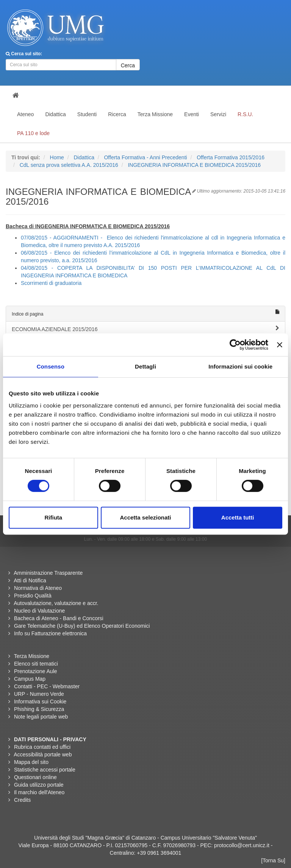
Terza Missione (32, 656)
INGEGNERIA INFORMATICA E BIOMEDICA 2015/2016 (194, 165)
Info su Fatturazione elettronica (50, 633)
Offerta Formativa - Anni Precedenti (145, 157)
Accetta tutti (238, 517)
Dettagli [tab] (145, 366)
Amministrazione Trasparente (48, 573)
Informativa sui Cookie (40, 702)
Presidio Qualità (33, 596)
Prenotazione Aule (36, 671)
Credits (22, 800)
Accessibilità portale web (43, 754)
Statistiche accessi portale (45, 770)
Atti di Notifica (30, 580)
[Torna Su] (273, 860)
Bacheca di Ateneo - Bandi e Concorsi (59, 618)
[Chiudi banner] (280, 345)
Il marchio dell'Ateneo (39, 792)
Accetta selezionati (145, 517)
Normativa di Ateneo (38, 588)
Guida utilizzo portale (39, 785)
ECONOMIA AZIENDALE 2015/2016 (145, 329)
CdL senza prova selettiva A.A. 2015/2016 (69, 165)
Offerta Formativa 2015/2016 (231, 157)
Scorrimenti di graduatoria (51, 283)
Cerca (128, 65)
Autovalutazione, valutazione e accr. (56, 603)
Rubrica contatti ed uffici (42, 747)
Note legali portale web (41, 717)
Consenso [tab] (51, 366)
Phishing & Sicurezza (39, 709)
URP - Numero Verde (39, 694)
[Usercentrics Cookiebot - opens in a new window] (235, 345)
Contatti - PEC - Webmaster (47, 686)
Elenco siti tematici (36, 664)
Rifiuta (53, 517)
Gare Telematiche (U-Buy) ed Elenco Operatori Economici (82, 626)
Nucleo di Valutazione (39, 611)
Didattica (84, 157)
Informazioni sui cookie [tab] (240, 366)
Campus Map (30, 679)
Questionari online (35, 777)
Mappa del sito (31, 762)
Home (57, 157)
